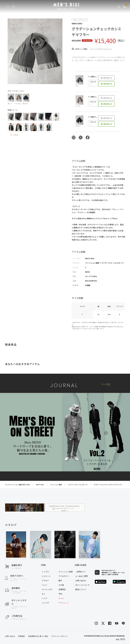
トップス (45, 572)
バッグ (44, 598)
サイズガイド (90, 329)
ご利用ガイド (81, 572)
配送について (81, 589)
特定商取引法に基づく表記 (38, 636)
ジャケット (46, 576)
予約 (60, 594)
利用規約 (22, 636)
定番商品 (62, 589)
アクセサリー (64, 576)
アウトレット (64, 603)
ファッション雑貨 (66, 572)
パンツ (44, 585)
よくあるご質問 (82, 576)
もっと (106, 384)
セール (61, 598)
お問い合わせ (81, 581)
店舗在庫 (93, 83)
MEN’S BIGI (77, 24)
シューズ (45, 603)
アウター (45, 581)
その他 (61, 585)
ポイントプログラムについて (101, 49)
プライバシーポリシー (60, 636)
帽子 (60, 581)
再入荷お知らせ (106, 78)
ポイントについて (83, 585)
